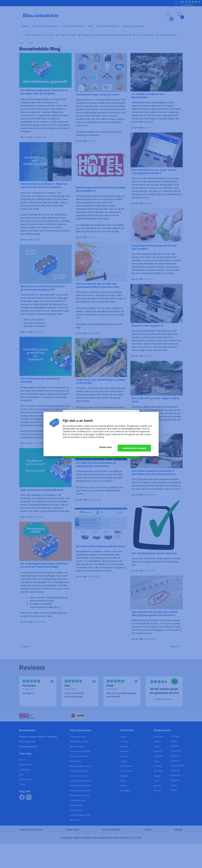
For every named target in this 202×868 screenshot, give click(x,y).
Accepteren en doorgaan (134, 448)
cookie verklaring (96, 438)
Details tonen (104, 448)
